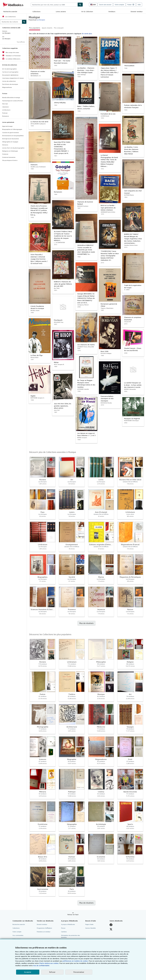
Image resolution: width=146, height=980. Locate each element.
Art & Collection (87, 11)
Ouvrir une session (105, 5)
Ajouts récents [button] (47, 28)
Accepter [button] (28, 972)
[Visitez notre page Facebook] (111, 925)
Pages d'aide (89, 924)
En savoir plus (87, 33)
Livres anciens (61, 11)
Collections (36, 11)
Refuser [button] (52, 972)
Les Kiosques (41, 20)
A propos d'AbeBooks (68, 924)
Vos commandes (18, 935)
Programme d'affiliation (44, 928)
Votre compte (119, 5)
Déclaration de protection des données (71, 936)
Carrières (64, 932)
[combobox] (54, 5)
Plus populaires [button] (35, 28)
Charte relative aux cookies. (49, 963)
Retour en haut (73, 914)
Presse (63, 928)
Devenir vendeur (137, 11)
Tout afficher (21, 42)
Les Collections (9, 17)
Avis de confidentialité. (41, 965)
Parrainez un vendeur (44, 932)
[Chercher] (80, 5)
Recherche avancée (10, 11)
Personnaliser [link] (79, 972)
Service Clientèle (91, 928)
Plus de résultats (86, 623)
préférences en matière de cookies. (75, 961)
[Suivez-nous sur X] (111, 929)
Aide (139, 5)
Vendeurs (112, 11)
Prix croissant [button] (59, 28)
